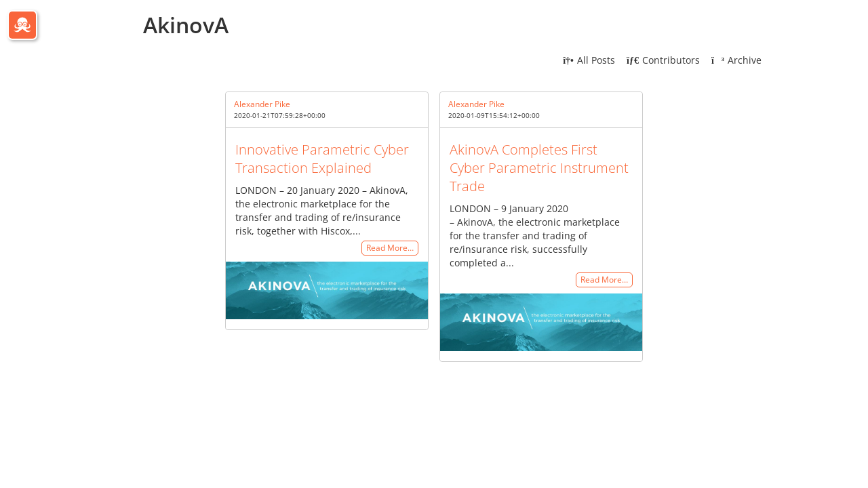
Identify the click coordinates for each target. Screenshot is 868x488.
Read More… (390, 248)
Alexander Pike (262, 104)
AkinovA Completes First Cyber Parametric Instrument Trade (539, 168)
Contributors (663, 60)
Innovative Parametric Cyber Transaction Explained (322, 159)
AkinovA (186, 25)
